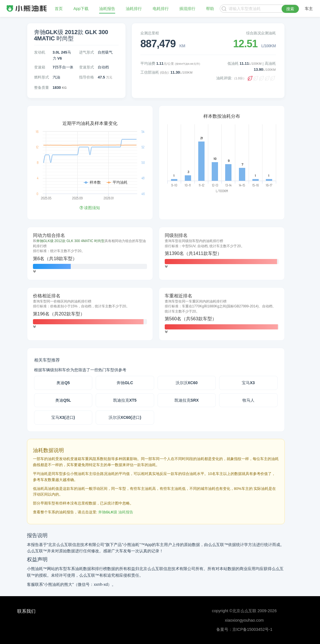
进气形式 (87, 52)
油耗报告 (107, 9)
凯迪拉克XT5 (125, 400)
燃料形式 (42, 77)
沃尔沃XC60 (187, 383)
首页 (59, 9)
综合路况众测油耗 (261, 33)
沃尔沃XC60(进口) (125, 417)
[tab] (90, 254)
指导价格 (87, 77)
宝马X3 (248, 383)
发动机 (40, 52)
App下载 (81, 9)
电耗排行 (161, 9)
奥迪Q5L (63, 400)
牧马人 (248, 400)
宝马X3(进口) (63, 417)
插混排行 (187, 9)
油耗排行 (134, 9)
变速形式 (87, 67)
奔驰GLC (125, 383)
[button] (34, 271)
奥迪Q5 (63, 383)
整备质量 (42, 88)
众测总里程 (150, 33)
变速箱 (40, 67)
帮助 (210, 9)
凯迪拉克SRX (187, 400)
